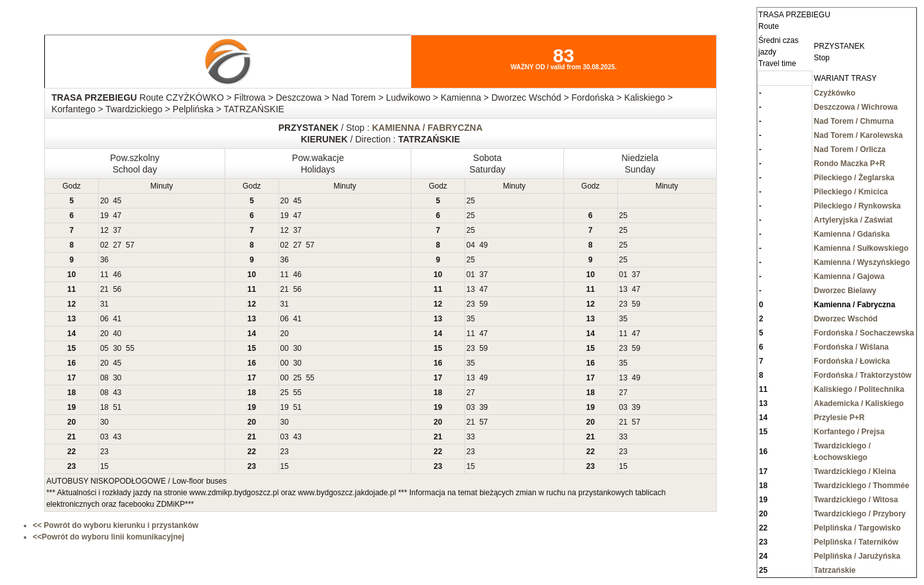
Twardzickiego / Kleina (855, 471)
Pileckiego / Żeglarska (854, 178)
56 (117, 289)
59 (483, 304)
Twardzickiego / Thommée (861, 486)
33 (471, 437)
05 (104, 348)
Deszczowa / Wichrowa (856, 107)
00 (285, 348)
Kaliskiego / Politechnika (859, 389)
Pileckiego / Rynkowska (857, 206)
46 (117, 275)
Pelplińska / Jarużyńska (857, 556)
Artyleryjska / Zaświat (853, 220)
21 (104, 289)
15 (104, 466)
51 (117, 407)
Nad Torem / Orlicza (850, 149)
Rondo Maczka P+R (849, 164)
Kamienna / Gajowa (849, 276)
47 (117, 216)
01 (471, 275)
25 (471, 201)
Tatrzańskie (834, 570)
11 (104, 275)
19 (104, 216)
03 (471, 407)
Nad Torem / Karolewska (858, 135)
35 (471, 319)
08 (104, 378)
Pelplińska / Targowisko (857, 528)
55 (130, 348)
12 (104, 230)
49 (483, 245)
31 (104, 304)
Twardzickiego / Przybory (860, 514)
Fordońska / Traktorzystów (862, 375)
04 (471, 245)
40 (117, 334)
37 (117, 230)
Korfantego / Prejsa (849, 432)
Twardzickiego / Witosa (856, 500)
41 (117, 319)
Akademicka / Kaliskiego (859, 403)
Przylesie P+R (839, 418)
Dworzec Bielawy (845, 291)
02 (104, 245)
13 (471, 289)
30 (117, 348)
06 (104, 319)
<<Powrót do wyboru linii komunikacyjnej (108, 537)
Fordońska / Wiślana (851, 347)
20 (104, 201)
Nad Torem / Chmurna (853, 121)
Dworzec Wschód (845, 319)
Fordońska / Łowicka (852, 361)
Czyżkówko (834, 93)
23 (471, 304)
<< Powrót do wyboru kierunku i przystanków (116, 525)
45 (117, 201)
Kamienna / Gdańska (851, 234)
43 (117, 393)
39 (483, 407)
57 (130, 245)
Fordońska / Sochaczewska (864, 333)
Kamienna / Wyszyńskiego (862, 262)
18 (104, 407)
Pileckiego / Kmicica (851, 192)
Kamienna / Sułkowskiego (861, 248)
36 (104, 260)
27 (117, 245)
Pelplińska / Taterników (856, 542)
